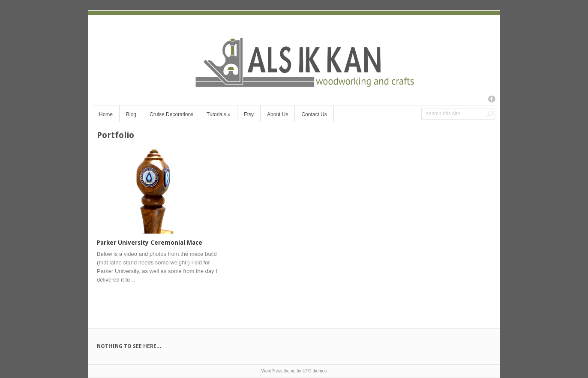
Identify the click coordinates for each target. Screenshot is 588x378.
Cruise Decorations (171, 114)
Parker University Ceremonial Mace (150, 243)
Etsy (249, 114)
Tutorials (219, 114)
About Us (277, 114)
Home (106, 114)
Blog (131, 114)
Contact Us (314, 114)
